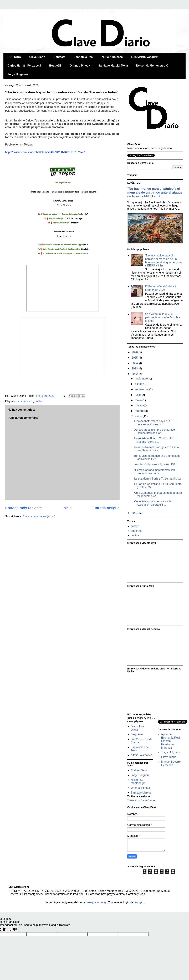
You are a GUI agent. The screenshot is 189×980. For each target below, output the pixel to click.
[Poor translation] (13, 929)
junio (138, 395)
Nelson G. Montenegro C (152, 66)
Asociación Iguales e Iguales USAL (156, 464)
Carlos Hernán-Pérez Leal (24, 66)
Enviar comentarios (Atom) (39, 516)
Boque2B (55, 66)
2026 (135, 352)
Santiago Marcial (141, 793)
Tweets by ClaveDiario (141, 800)
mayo (139, 400)
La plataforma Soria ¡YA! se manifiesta (158, 479)
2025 (135, 358)
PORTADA (14, 57)
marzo (139, 405)
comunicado (26, 401)
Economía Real (84, 57)
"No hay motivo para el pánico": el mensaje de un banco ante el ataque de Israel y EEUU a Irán (155, 192)
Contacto (59, 57)
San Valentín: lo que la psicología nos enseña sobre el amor (163, 317)
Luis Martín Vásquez (144, 57)
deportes (136, 531)
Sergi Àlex (137, 734)
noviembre (142, 379)
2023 (135, 369)
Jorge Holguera (18, 74)
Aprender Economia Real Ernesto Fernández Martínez (171, 741)
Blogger (139, 902)
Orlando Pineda (80, 66)
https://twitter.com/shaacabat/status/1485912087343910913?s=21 (45, 152)
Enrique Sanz (139, 770)
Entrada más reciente (24, 508)
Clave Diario (37, 57)
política (39, 401)
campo (135, 526)
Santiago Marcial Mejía (113, 66)
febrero (140, 411)
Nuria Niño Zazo (112, 57)
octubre (140, 384)
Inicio (67, 508)
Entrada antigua (106, 508)
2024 (135, 363)
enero (139, 416)
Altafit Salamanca (142, 755)
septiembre (142, 389)
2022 (135, 374)
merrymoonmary (96, 902)
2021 (135, 513)
